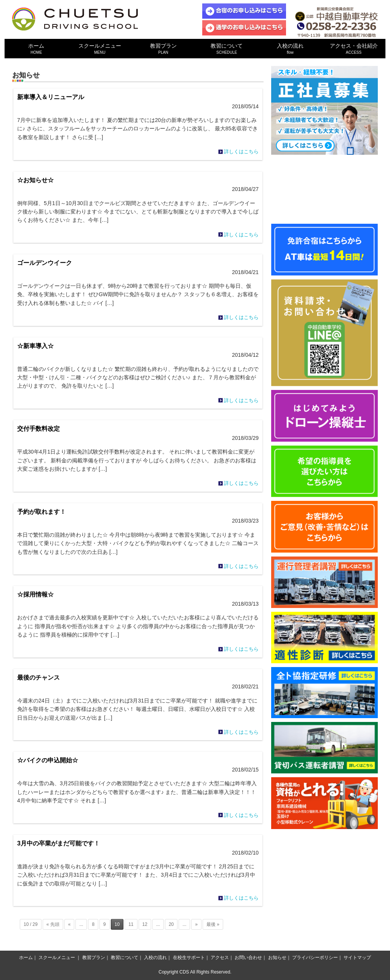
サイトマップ (357, 958)
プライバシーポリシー (315, 958)
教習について (227, 49)
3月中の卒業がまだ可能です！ (58, 843)
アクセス (220, 958)
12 (145, 924)
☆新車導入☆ (35, 346)
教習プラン (163, 49)
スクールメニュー (100, 49)
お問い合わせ (248, 958)
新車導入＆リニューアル (51, 97)
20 (171, 924)
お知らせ (277, 958)
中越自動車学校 (75, 19)
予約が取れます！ (42, 512)
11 (131, 924)
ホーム (36, 49)
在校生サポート (189, 958)
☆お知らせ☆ (35, 180)
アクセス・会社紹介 (354, 49)
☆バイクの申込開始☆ (48, 760)
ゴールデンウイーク (45, 263)
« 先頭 (53, 924)
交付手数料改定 (38, 429)
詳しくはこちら (241, 152)
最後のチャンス (38, 678)
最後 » (213, 924)
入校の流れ (290, 49)
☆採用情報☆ (35, 594)
